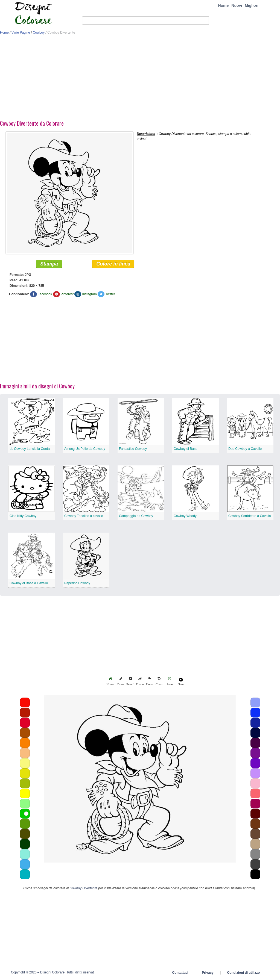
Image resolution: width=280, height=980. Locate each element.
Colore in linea (113, 264)
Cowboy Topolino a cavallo (84, 516)
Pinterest (67, 294)
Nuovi (237, 5)
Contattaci (180, 973)
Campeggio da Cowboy (136, 516)
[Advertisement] (140, 79)
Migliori (252, 5)
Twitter (110, 294)
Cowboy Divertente (84, 888)
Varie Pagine (21, 33)
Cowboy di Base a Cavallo (29, 583)
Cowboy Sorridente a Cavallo (250, 516)
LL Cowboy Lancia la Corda (30, 449)
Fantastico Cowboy (133, 449)
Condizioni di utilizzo (243, 973)
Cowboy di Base (186, 449)
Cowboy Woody (185, 516)
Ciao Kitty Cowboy (23, 516)
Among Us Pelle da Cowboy (85, 449)
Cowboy (39, 33)
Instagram (89, 294)
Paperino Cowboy (77, 583)
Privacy (208, 973)
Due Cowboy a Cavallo (245, 449)
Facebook (45, 294)
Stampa (49, 264)
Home (223, 5)
